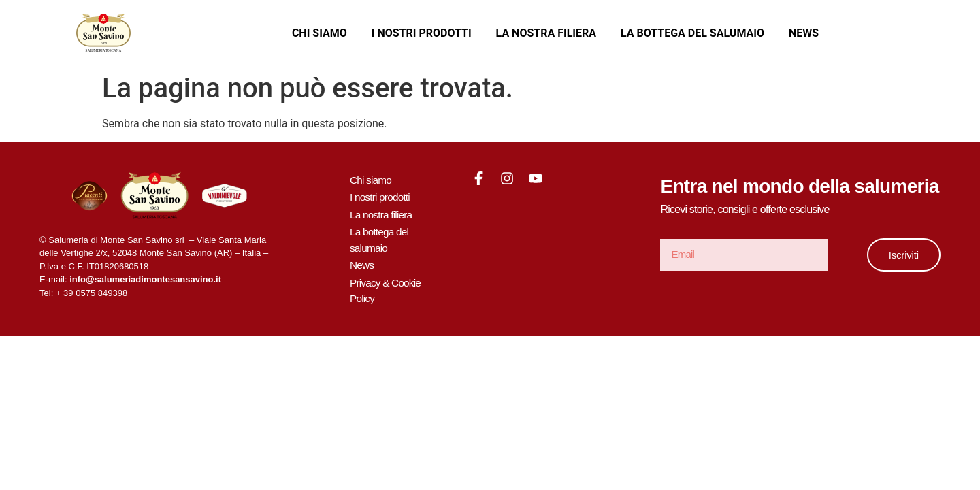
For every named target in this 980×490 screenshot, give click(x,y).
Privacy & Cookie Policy (387, 285)
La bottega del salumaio (692, 33)
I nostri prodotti (422, 33)
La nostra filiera (546, 33)
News (804, 33)
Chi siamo (320, 33)
